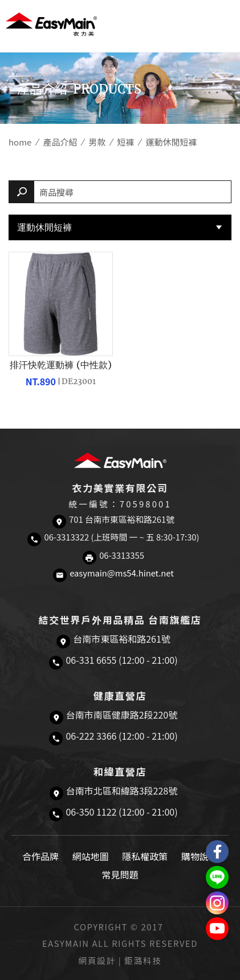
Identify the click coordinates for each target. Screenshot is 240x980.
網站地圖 (91, 856)
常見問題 (120, 874)
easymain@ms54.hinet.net (122, 573)
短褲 (125, 142)
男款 (97, 142)
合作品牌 (40, 856)
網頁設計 (97, 960)
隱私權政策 (145, 856)
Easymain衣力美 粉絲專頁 (217, 852)
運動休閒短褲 (44, 227)
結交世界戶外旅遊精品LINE (217, 877)
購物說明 (200, 856)
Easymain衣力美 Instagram (217, 903)
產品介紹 (60, 142)
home (20, 142)
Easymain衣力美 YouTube (217, 929)
